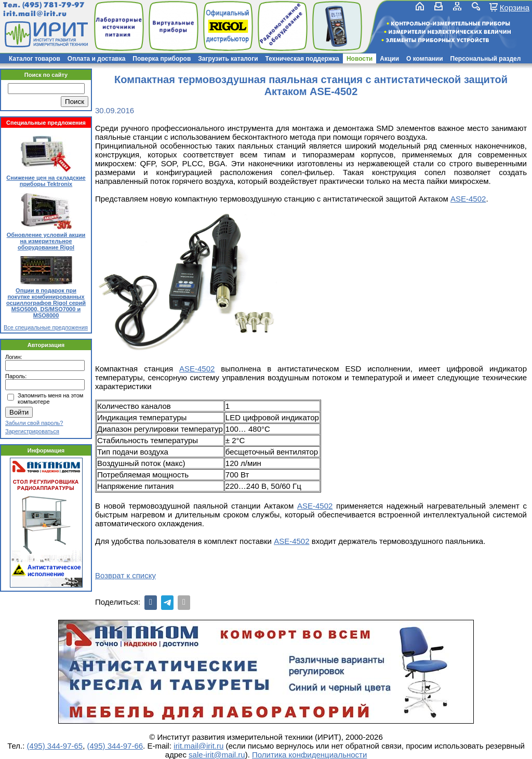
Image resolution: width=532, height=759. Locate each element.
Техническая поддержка (302, 59)
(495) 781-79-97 (53, 5)
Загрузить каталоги (228, 59)
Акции (389, 59)
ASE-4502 (468, 199)
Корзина (515, 7)
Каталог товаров (35, 59)
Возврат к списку (125, 575)
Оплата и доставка (97, 59)
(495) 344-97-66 (115, 746)
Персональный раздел (486, 59)
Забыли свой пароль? (34, 423)
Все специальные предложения (46, 327)
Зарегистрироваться (32, 431)
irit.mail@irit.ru (35, 14)
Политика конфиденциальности (309, 755)
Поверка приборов (162, 59)
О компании (425, 59)
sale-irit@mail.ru (217, 755)
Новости (360, 59)
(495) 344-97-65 (55, 746)
